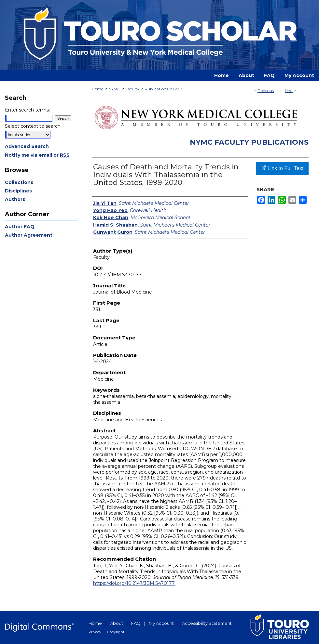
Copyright (116, 632)
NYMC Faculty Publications (249, 142)
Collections (19, 182)
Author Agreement (29, 235)
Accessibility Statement (207, 623)
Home (97, 89)
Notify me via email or (37, 155)
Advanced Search (27, 146)
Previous (266, 91)
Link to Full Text (282, 168)
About (117, 623)
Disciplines (18, 191)
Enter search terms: (27, 110)
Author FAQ (20, 227)
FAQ (136, 623)
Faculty (132, 89)
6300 (178, 89)
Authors (15, 199)
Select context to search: (33, 126)
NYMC (114, 89)
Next (289, 91)
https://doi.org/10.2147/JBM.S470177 (134, 583)
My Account (161, 623)
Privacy (95, 632)
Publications (156, 89)
